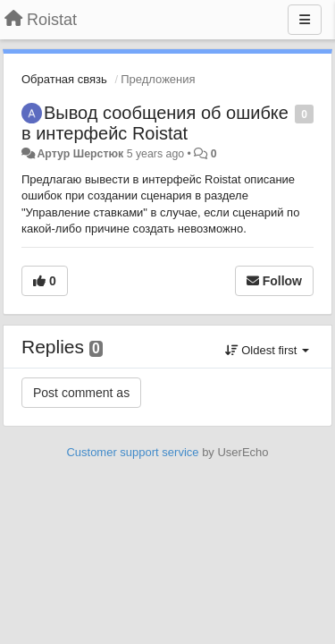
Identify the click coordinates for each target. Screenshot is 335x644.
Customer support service (132, 452)
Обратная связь (64, 79)
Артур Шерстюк (80, 154)
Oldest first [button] (267, 350)
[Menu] (305, 20)
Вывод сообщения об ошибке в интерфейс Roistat (155, 123)
